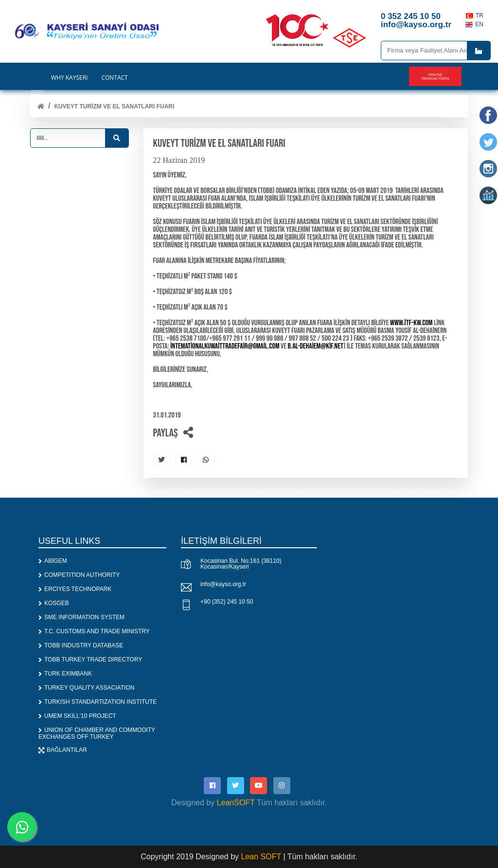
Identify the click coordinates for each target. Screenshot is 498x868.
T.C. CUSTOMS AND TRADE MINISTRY (94, 631)
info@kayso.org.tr (223, 584)
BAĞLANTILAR (63, 750)
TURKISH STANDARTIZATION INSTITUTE (98, 702)
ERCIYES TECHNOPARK (75, 589)
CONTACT (114, 78)
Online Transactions (435, 76)
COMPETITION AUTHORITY (79, 575)
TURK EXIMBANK (65, 674)
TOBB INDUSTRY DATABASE (81, 645)
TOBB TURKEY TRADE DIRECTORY (90, 660)
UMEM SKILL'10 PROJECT (77, 716)
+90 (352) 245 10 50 (227, 602)
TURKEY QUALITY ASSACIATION (86, 688)
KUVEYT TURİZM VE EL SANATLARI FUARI (114, 106)
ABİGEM (53, 561)
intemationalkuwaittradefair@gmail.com (225, 346)
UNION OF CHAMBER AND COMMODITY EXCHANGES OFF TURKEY (97, 733)
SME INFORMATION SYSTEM (81, 617)
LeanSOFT (236, 803)
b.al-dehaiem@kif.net (316, 346)
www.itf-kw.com (411, 323)
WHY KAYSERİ (69, 78)
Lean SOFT (262, 857)
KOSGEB (54, 603)
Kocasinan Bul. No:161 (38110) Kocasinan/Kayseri (241, 564)
